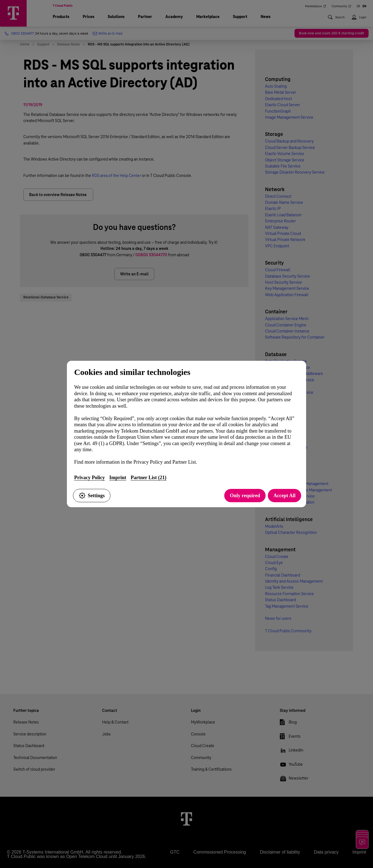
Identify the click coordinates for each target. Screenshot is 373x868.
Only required (245, 496)
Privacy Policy (89, 478)
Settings (92, 496)
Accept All (284, 496)
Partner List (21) (149, 478)
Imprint (118, 478)
